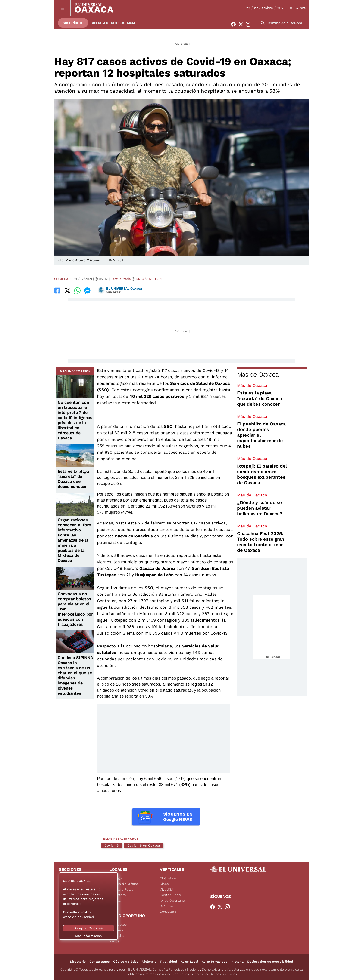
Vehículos (117, 936)
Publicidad (169, 962)
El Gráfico (168, 878)
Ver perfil (115, 292)
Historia (237, 962)
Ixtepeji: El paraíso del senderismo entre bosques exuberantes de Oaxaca (262, 474)
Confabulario (170, 895)
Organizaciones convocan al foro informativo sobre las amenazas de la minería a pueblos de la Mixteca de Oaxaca (74, 540)
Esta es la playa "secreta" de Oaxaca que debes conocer (73, 479)
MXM (131, 23)
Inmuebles (118, 925)
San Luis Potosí (122, 889)
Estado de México (124, 884)
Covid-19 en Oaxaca (144, 846)
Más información (89, 936)
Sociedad (62, 279)
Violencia (149, 962)
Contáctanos (99, 962)
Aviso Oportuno (172, 900)
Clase (164, 884)
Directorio (78, 962)
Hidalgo (116, 878)
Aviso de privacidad (78, 917)
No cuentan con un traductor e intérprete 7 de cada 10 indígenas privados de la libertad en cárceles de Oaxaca (75, 420)
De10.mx (167, 906)
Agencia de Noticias (109, 23)
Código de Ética (126, 962)
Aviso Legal (189, 962)
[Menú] (62, 8)
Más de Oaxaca (258, 374)
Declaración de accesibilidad (270, 962)
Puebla (115, 900)
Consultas (168, 912)
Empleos (117, 930)
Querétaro (117, 895)
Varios (114, 941)
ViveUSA (167, 889)
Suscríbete (73, 23)
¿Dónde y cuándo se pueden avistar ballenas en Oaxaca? (260, 508)
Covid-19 (112, 846)
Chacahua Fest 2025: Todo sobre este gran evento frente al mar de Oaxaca (261, 542)
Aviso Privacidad (215, 962)
